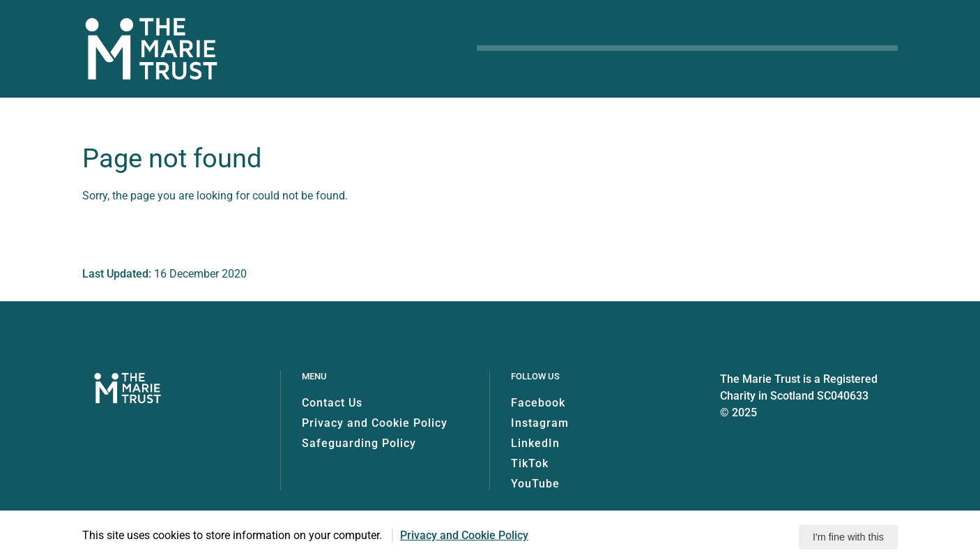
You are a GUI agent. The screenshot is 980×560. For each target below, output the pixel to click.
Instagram (540, 423)
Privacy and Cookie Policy (375, 423)
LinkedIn (535, 443)
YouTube (535, 484)
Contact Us (332, 403)
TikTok (530, 463)
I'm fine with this (848, 537)
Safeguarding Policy (359, 443)
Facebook (538, 403)
